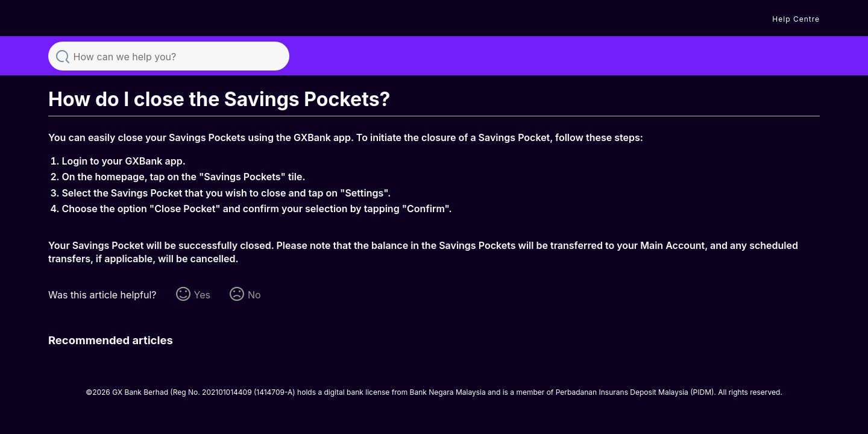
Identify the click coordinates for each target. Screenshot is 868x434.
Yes (202, 295)
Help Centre (796, 19)
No (254, 295)
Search (63, 55)
